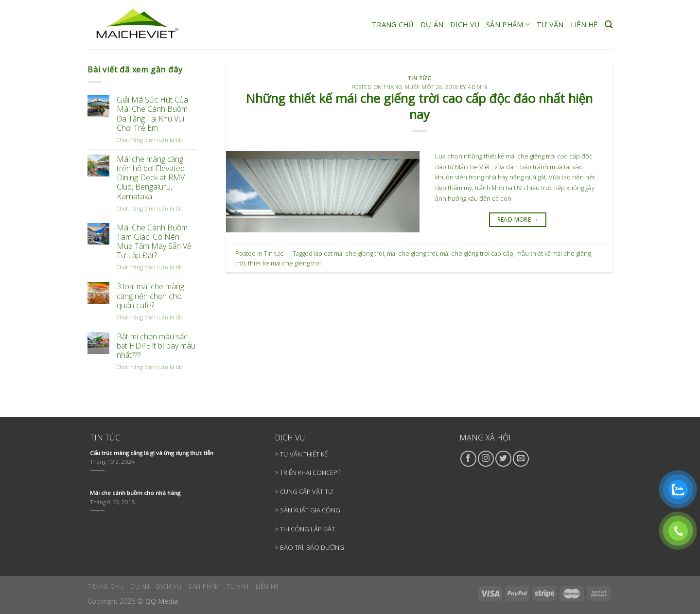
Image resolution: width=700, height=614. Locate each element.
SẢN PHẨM (508, 25)
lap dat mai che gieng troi (349, 253)
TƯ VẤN (550, 25)
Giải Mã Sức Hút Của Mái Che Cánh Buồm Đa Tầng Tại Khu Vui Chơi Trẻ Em (152, 114)
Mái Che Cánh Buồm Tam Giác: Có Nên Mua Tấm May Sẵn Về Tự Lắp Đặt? (154, 242)
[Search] (609, 25)
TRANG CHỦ (393, 25)
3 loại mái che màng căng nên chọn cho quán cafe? (150, 296)
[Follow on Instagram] (486, 459)
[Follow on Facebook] (468, 459)
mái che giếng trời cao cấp (477, 253)
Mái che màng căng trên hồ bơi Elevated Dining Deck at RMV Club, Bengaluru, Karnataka (151, 178)
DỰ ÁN (432, 25)
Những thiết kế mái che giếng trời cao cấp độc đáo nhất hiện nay (419, 106)
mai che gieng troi (412, 253)
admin (477, 87)
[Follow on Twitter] (503, 459)
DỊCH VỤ (465, 25)
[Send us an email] (521, 459)
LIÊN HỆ (584, 25)
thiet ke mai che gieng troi (284, 263)
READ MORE (518, 219)
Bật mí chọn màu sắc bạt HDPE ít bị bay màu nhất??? (156, 346)
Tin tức (420, 78)
